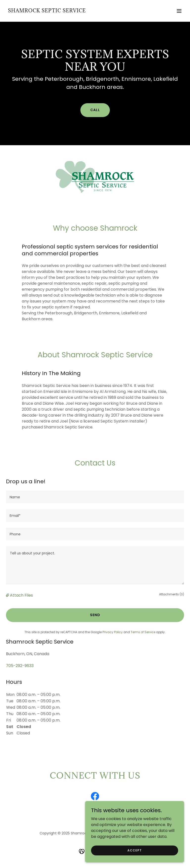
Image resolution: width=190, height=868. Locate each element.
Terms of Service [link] (143, 632)
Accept (135, 850)
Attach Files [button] (21, 595)
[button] (179, 11)
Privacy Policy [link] (113, 632)
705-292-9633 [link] (20, 666)
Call (95, 110)
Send (95, 615)
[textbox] (95, 497)
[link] (47, 11)
